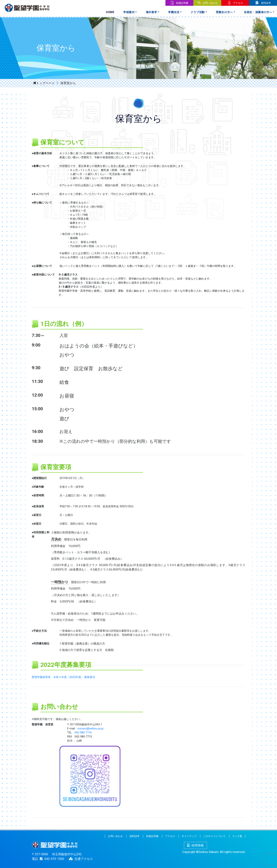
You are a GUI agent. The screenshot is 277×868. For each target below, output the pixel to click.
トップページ (45, 83)
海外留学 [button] (151, 12)
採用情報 (195, 845)
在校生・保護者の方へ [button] (258, 12)
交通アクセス (84, 859)
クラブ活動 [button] (198, 12)
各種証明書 (182, 3)
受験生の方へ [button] (224, 12)
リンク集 (237, 836)
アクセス (238, 3)
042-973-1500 (51, 859)
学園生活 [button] (174, 12)
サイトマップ (189, 836)
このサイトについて (214, 836)
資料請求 (266, 3)
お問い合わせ (210, 3)
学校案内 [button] (129, 12)
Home (110, 12)
